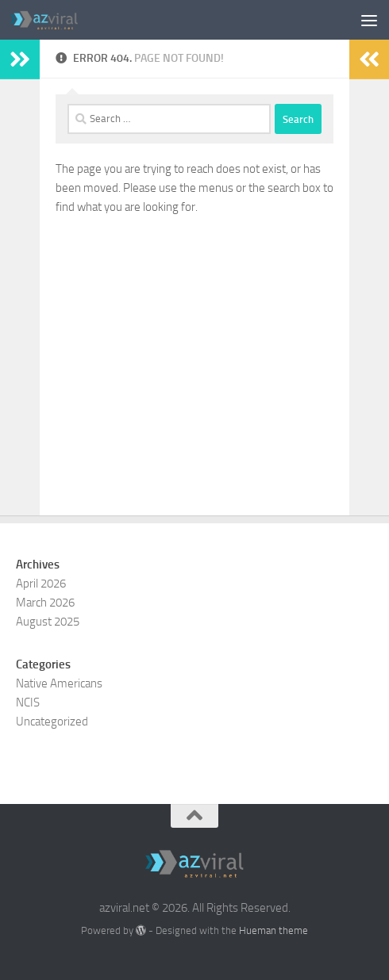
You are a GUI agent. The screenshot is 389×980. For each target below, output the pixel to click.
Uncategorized (52, 722)
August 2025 (48, 622)
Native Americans (59, 683)
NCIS (28, 702)
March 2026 (45, 603)
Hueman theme (273, 930)
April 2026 (41, 584)
